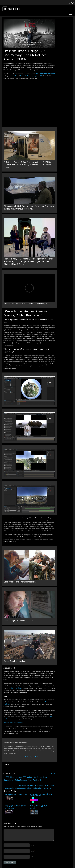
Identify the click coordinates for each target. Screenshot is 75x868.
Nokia (22, 74)
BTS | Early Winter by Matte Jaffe (60, 49)
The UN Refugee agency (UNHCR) (37, 74)
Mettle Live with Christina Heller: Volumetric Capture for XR (60, 84)
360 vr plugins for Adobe (29, 741)
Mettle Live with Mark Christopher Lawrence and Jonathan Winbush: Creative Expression (60, 64)
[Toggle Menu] (71, 14)
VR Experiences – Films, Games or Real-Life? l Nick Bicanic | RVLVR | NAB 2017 (31, 762)
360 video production (13, 741)
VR (36, 744)
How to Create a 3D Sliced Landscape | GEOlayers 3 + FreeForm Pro (59, 44)
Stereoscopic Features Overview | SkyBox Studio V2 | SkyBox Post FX (25, 752)
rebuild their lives (29, 650)
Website (33, 814)
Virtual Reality (29, 744)
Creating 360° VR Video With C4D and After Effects (20, 760)
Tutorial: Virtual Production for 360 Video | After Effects (60, 53)
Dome (40, 741)
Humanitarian (8, 744)
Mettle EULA (61, 844)
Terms (59, 841)
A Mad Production (15, 668)
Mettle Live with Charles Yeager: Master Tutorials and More (60, 74)
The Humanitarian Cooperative (12, 689)
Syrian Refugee (19, 744)
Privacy (60, 848)
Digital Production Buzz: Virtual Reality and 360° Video (31, 749)
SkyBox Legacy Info (63, 851)
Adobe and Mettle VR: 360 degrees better (24, 723)
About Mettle (61, 834)
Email (32, 809)
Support (60, 837)
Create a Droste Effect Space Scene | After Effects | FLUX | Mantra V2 (61, 58)
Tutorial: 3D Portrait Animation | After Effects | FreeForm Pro (61, 79)
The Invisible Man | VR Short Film (9, 759)
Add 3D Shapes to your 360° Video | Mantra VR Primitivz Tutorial (41, 762)
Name (32, 803)
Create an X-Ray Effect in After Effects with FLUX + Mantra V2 (59, 69)
